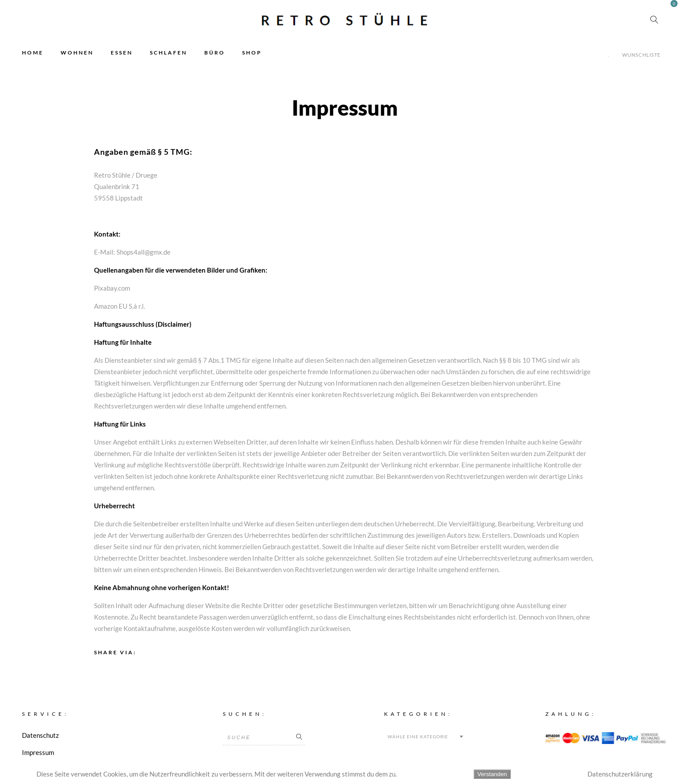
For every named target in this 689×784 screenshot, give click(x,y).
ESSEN (122, 53)
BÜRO (215, 53)
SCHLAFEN (169, 53)
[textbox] (425, 737)
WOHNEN (77, 53)
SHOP (252, 53)
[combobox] (425, 737)
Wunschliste (641, 55)
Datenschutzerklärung (620, 774)
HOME (33, 53)
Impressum (38, 752)
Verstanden (492, 774)
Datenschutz (40, 735)
